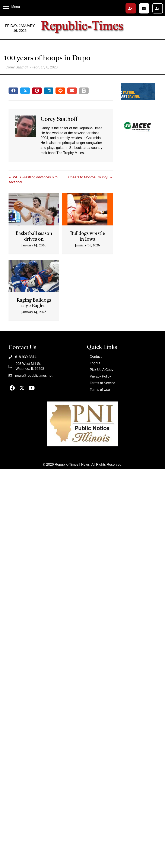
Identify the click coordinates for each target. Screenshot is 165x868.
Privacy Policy (101, 376)
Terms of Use (100, 390)
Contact (96, 356)
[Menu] (11, 7)
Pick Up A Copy (102, 370)
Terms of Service (103, 383)
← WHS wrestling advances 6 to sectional (33, 180)
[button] (131, 8)
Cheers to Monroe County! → (91, 177)
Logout (95, 363)
